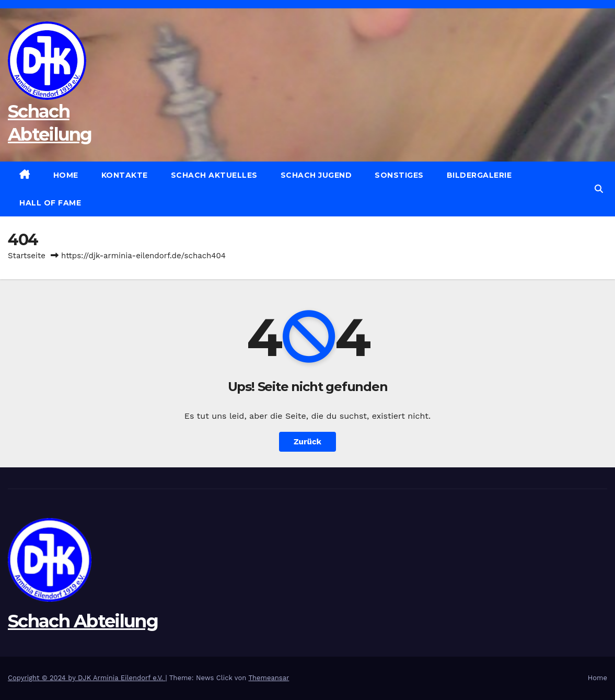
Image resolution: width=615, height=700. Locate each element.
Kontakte (125, 175)
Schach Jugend (316, 175)
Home (66, 175)
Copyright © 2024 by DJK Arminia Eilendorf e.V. (87, 678)
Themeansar (269, 678)
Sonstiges (399, 175)
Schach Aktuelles (214, 175)
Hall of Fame (50, 203)
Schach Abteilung (83, 621)
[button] (599, 189)
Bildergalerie (479, 175)
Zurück (307, 442)
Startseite (27, 256)
